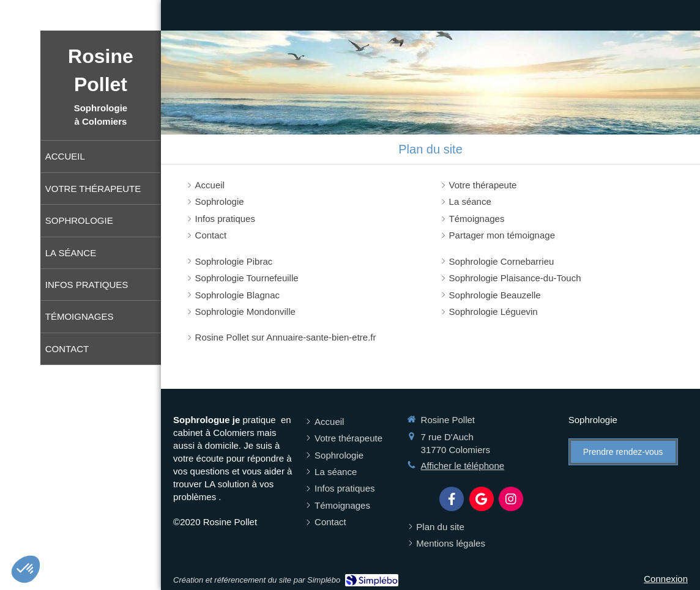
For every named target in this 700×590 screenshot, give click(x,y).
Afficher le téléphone (463, 466)
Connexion (666, 579)
